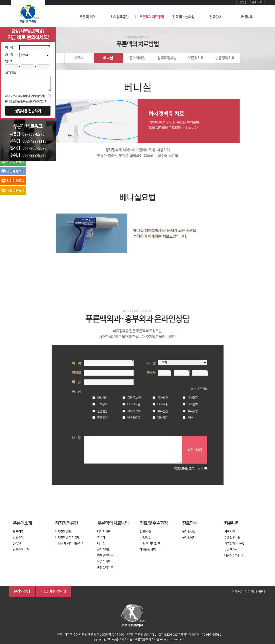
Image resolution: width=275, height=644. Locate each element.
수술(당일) (146, 538)
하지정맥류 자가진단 (67, 538)
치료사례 (230, 532)
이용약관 (237, 592)
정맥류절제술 (105, 556)
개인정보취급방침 (256, 592)
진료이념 (18, 532)
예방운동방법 (148, 550)
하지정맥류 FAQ (234, 544)
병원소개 (18, 538)
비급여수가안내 (234, 556)
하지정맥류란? (64, 532)
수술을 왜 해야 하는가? (69, 544)
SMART (18, 544)
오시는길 (257, 3)
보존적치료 (104, 562)
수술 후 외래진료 (150, 544)
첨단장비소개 (21, 550)
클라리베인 (104, 550)
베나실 (101, 544)
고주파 (101, 538)
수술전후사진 (232, 538)
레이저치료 (104, 532)
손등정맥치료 (105, 568)
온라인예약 (189, 538)
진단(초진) (146, 532)
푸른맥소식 (231, 550)
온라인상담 (189, 532)
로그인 (243, 3)
